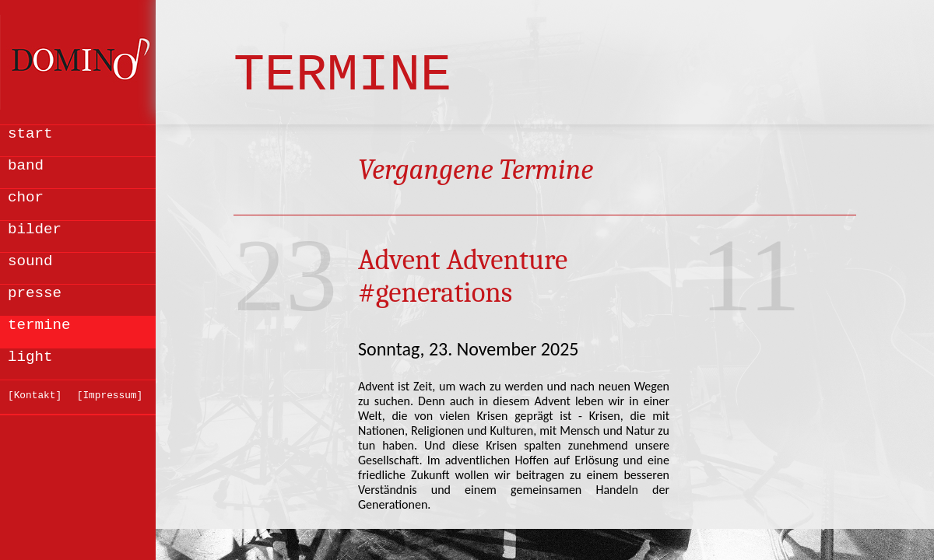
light (30, 357)
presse (35, 293)
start (30, 134)
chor (26, 198)
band (26, 166)
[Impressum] (110, 395)
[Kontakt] (35, 395)
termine (39, 325)
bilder (35, 229)
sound (30, 261)
